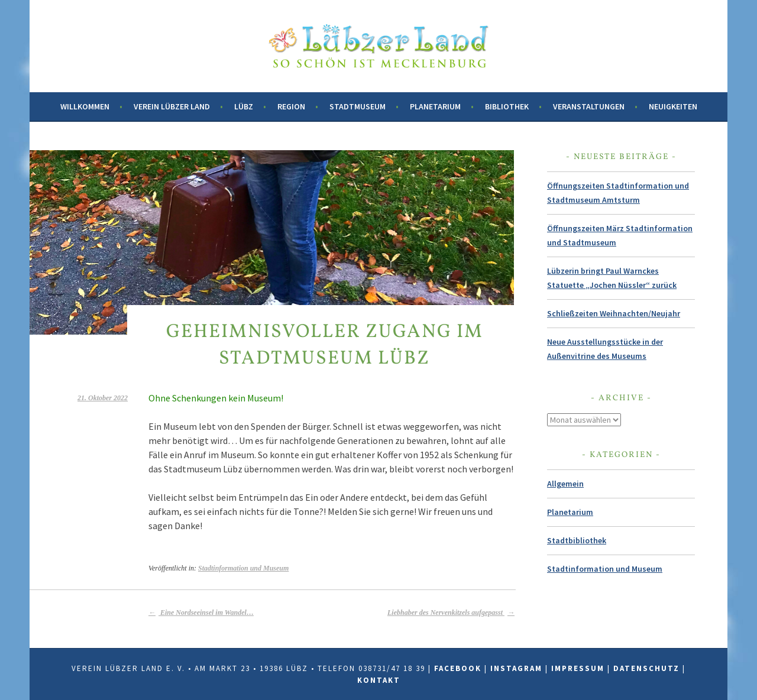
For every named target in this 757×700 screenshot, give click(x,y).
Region (291, 106)
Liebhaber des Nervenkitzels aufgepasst (451, 612)
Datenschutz (646, 668)
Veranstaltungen (589, 106)
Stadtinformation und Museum (243, 568)
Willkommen (85, 106)
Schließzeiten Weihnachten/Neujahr (614, 313)
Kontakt (379, 680)
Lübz (244, 106)
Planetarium (435, 106)
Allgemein (565, 484)
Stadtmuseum (358, 106)
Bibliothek (507, 106)
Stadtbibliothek (577, 540)
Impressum (578, 668)
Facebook (458, 668)
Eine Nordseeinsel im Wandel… (201, 612)
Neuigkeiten (673, 106)
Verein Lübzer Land (172, 106)
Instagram (516, 668)
